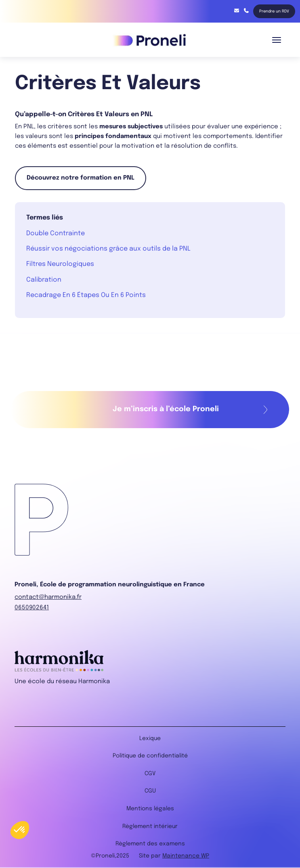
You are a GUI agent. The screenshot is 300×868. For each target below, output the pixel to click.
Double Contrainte (56, 233)
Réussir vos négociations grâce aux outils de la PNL (108, 249)
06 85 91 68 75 (246, 10)
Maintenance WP (186, 856)
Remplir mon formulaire (265, 410)
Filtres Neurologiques (60, 264)
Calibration (44, 280)
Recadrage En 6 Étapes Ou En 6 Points (86, 295)
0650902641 (32, 608)
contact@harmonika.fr (237, 10)
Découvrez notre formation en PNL (81, 178)
